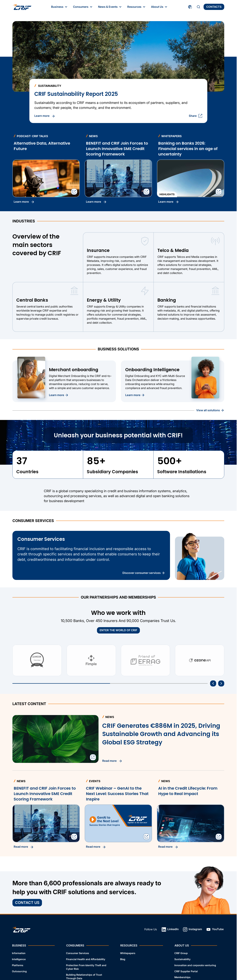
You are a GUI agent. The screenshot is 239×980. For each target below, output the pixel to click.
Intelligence (19, 959)
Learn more (24, 202)
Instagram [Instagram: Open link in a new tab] (192, 929)
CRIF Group (181, 953)
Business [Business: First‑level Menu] (59, 7)
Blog (123, 959)
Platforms (18, 965)
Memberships (182, 977)
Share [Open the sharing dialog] (195, 116)
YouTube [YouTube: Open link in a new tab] (215, 929)
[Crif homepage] (22, 7)
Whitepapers (128, 953)
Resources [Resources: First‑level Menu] (137, 7)
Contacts (214, 7)
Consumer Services (78, 953)
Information (19, 953)
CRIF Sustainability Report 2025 (76, 94)
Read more (24, 847)
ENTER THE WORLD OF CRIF (118, 630)
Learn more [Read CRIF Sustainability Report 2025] (45, 116)
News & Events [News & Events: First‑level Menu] (110, 7)
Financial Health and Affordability (86, 959)
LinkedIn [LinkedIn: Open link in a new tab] (170, 929)
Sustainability (182, 959)
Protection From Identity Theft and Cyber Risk (86, 967)
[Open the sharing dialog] (74, 192)
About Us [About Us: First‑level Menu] (159, 7)
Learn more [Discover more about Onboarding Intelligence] (135, 395)
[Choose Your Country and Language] (190, 7)
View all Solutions (210, 410)
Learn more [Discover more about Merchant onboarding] (59, 395)
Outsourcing (19, 971)
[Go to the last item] (213, 683)
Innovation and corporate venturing (195, 965)
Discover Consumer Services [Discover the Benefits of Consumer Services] (144, 573)
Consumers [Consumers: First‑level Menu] (83, 7)
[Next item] (221, 683)
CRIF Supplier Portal (186, 971)
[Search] (198, 7)
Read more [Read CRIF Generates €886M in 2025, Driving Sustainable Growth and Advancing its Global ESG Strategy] (112, 761)
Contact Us (27, 903)
